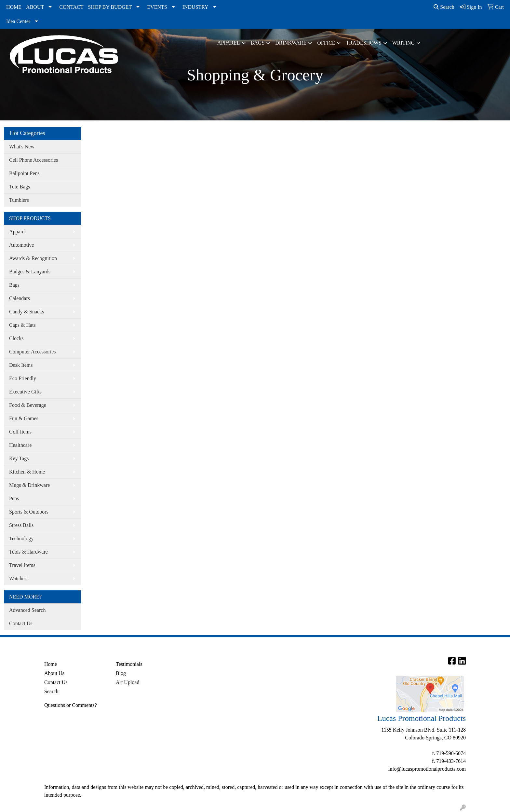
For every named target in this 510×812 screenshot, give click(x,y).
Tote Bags (20, 187)
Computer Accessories (33, 352)
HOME (14, 7)
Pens (14, 498)
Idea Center (18, 21)
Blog (121, 673)
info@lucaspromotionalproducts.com (427, 769)
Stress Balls (21, 525)
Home (51, 664)
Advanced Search (27, 610)
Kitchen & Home (27, 472)
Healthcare (20, 445)
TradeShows (363, 43)
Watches (18, 578)
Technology (21, 538)
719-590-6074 (451, 753)
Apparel (229, 43)
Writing (403, 43)
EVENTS (157, 7)
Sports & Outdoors (29, 512)
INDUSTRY (195, 7)
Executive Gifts (25, 392)
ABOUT (35, 7)
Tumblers (19, 200)
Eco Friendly (23, 378)
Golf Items (20, 432)
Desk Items (21, 365)
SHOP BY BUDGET (110, 7)
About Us (54, 673)
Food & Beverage (28, 405)
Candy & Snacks (27, 312)
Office (326, 43)
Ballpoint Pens (24, 173)
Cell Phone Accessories (34, 160)
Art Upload (127, 682)
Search (444, 7)
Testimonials (129, 664)
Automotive (21, 245)
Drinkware (291, 43)
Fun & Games (24, 418)
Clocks (16, 338)
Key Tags (19, 458)
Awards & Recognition (33, 258)
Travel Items (22, 565)
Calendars (20, 298)
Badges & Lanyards (30, 272)
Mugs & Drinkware (29, 485)
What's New (22, 147)
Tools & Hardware (28, 552)
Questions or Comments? (71, 705)
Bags (258, 43)
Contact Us (21, 623)
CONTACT (71, 7)
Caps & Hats (22, 325)
